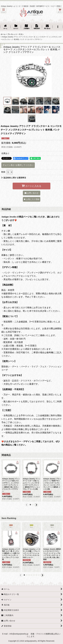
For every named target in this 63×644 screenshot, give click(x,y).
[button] (3, 11)
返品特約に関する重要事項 (14, 178)
